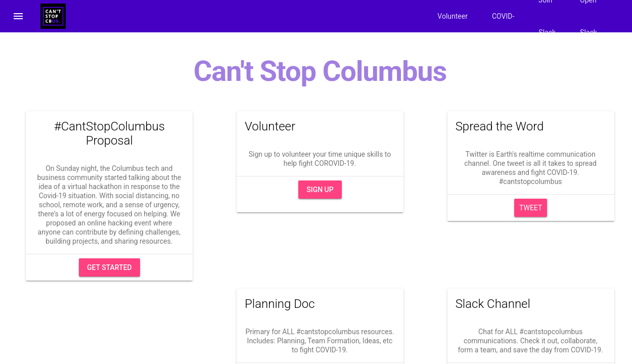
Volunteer (453, 16)
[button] (18, 16)
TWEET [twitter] (531, 208)
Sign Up (320, 190)
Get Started (109, 267)
